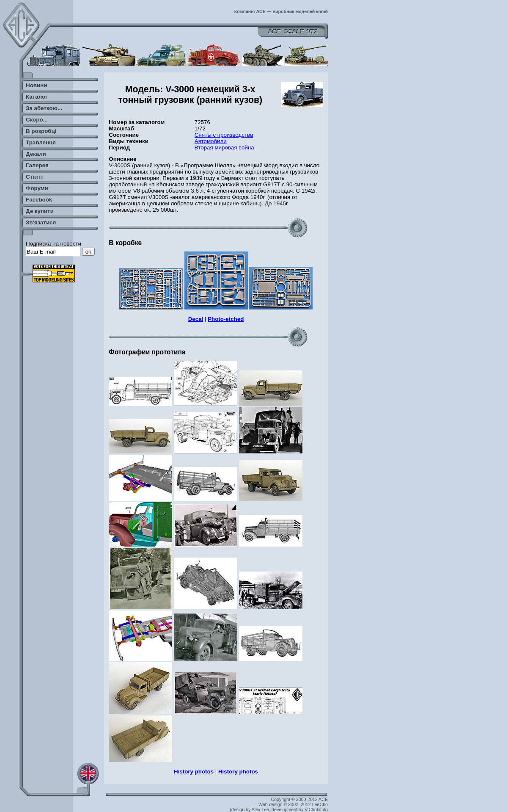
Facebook (39, 200)
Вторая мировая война (224, 148)
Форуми (37, 188)
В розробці (41, 131)
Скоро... (37, 120)
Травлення (41, 142)
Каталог (37, 97)
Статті (34, 177)
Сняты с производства (224, 135)
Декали (36, 154)
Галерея (37, 165)
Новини (36, 85)
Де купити (40, 211)
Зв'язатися (41, 222)
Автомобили (211, 141)
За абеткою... (44, 108)
